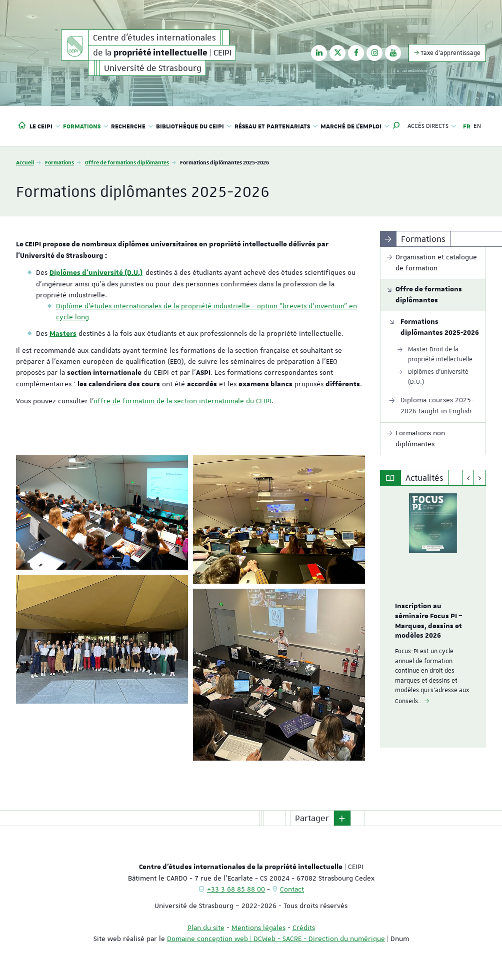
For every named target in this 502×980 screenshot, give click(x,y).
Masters (63, 334)
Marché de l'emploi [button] (355, 126)
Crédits (304, 928)
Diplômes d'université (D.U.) (96, 273)
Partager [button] (312, 818)
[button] (396, 126)
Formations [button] (85, 126)
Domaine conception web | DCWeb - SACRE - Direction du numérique (276, 939)
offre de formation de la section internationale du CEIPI (182, 401)
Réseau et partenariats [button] (276, 126)
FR (467, 126)
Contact (292, 889)
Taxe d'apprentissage (447, 53)
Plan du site (206, 928)
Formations (59, 162)
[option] (433, 617)
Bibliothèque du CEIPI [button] (194, 126)
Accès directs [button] (432, 126)
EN (477, 126)
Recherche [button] (132, 126)
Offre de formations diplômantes (127, 162)
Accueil (25, 162)
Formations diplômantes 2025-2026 (440, 327)
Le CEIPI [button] (45, 126)
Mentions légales (258, 928)
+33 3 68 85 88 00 (236, 889)
